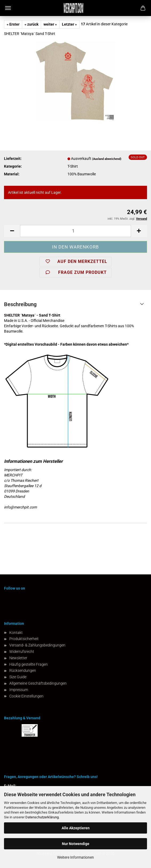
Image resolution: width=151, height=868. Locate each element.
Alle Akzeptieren (76, 828)
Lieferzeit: (13, 159)
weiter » (50, 24)
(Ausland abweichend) (107, 159)
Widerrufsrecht (22, 652)
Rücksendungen (23, 670)
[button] (12, 231)
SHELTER (12, 315)
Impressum (19, 690)
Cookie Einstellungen (26, 696)
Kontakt (16, 633)
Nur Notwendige (76, 844)
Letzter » (69, 24)
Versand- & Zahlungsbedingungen (37, 645)
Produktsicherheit (24, 639)
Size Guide (18, 677)
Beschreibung (20, 304)
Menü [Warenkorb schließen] (8, 8)
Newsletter (18, 658)
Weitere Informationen (75, 857)
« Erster (13, 24)
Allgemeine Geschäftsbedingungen (38, 683)
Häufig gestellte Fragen (29, 664)
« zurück (31, 24)
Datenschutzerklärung (42, 817)
